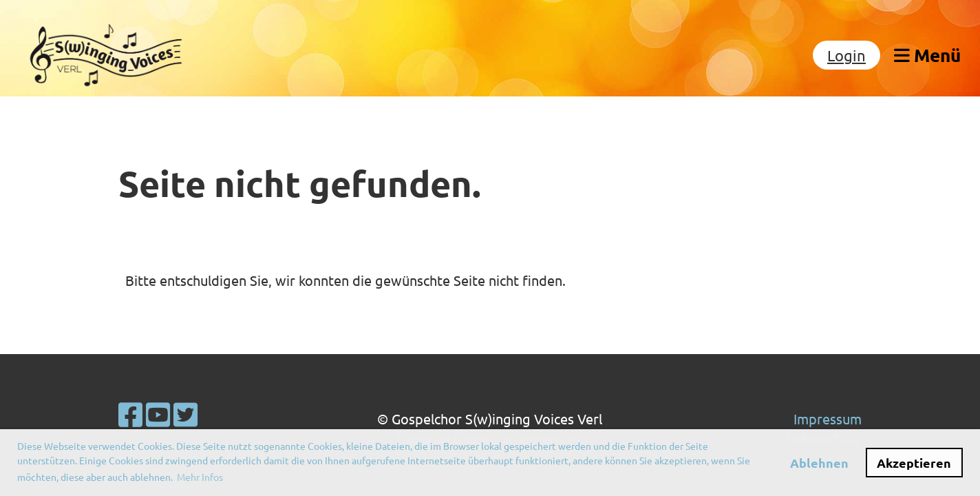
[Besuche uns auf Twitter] (185, 414)
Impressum (828, 418)
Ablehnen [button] (819, 463)
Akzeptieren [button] (914, 463)
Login (846, 55)
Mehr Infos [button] (200, 477)
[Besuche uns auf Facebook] (130, 414)
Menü (927, 55)
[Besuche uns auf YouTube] (158, 414)
